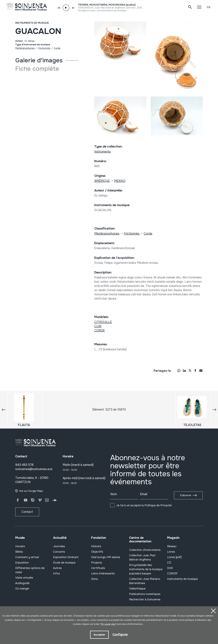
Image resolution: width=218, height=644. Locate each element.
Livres (171, 552)
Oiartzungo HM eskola (106, 557)
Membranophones (25, 48)
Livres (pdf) (174, 557)
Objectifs (97, 552)
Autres (57, 568)
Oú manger (22, 589)
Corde (57, 48)
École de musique (64, 563)
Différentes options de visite (30, 570)
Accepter (99, 635)
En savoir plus (108, 624)
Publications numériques (145, 594)
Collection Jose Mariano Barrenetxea (145, 581)
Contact (27, 512)
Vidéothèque (137, 589)
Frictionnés (45, 48)
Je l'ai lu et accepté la (144, 505)
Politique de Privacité (158, 505)
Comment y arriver (27, 557)
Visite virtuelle (24, 578)
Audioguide (22, 583)
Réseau (172, 546)
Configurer (120, 634)
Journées (59, 546)
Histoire (96, 546)
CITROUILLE (103, 322)
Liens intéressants (103, 573)
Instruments (103, 152)
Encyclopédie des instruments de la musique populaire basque (146, 569)
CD (169, 563)
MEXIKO (120, 181)
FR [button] (209, 7)
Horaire (20, 546)
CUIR (98, 326)
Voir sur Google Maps (31, 491)
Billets (19, 552)
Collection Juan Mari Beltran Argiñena (142, 557)
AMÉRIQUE (102, 181)
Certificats (98, 568)
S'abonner (186, 495)
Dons (94, 579)
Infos (56, 573)
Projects (97, 563)
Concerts (59, 552)
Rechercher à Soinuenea (145, 599)
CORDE (100, 330)
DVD (170, 568)
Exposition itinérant (66, 557)
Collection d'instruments (145, 550)
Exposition (22, 563)
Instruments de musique (32, 23)
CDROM (172, 573)
